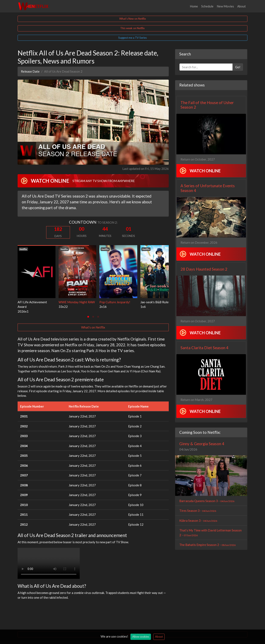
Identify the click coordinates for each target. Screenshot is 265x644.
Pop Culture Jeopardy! (115, 302)
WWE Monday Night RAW (77, 302)
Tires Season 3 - (198, 511)
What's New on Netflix (133, 19)
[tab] (88, 317)
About (242, 6)
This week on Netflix (132, 28)
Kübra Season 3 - (198, 520)
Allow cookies (141, 637)
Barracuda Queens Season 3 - (207, 501)
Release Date (30, 71)
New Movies (225, 6)
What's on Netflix (93, 327)
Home (194, 6)
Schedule (207, 6)
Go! (238, 67)
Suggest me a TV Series (132, 38)
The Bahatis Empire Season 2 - (207, 545)
